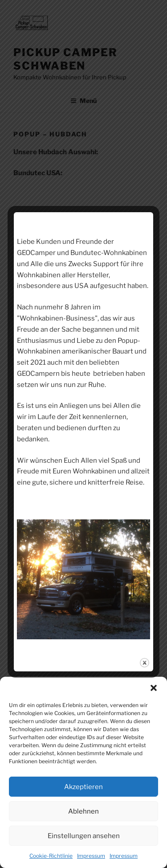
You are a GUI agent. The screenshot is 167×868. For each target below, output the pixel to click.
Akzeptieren (83, 787)
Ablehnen (83, 811)
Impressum (91, 856)
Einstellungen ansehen (84, 836)
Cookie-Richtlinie (51, 856)
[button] (154, 688)
